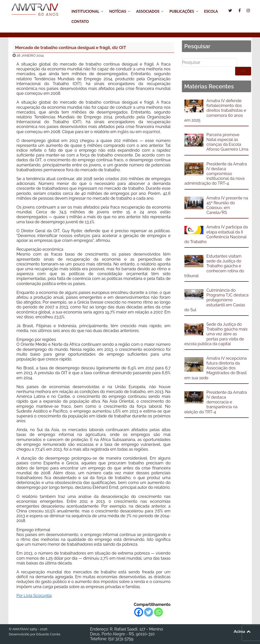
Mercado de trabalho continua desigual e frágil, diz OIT (71, 48)
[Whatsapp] (158, 612)
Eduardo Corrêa (48, 634)
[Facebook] (139, 612)
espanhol (151, 132)
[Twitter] (149, 612)
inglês (123, 132)
